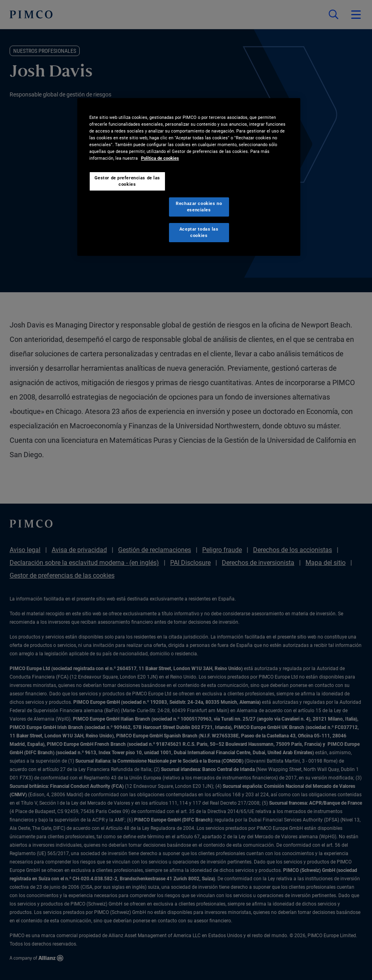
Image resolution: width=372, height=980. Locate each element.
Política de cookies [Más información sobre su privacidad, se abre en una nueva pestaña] (160, 158)
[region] (189, 177)
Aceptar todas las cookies (199, 232)
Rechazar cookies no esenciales (199, 207)
